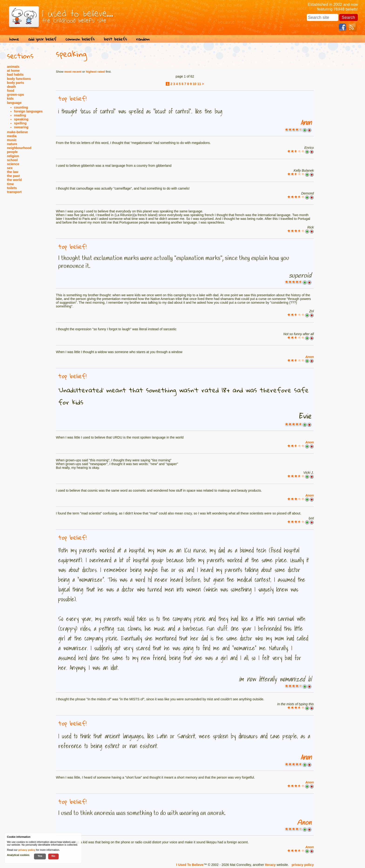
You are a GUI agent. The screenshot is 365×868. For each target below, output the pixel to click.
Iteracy (270, 865)
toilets (12, 188)
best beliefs (115, 39)
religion (13, 156)
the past (13, 176)
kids (10, 99)
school (12, 160)
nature (12, 144)
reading (20, 115)
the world (14, 180)
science (13, 164)
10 (195, 84)
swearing (21, 127)
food (11, 91)
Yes (40, 856)
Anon (306, 123)
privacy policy (303, 865)
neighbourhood (19, 148)
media (12, 136)
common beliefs (80, 39)
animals (13, 67)
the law (13, 172)
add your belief (42, 39)
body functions (19, 79)
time (10, 184)
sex (10, 168)
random (143, 39)
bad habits (15, 75)
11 (199, 84)
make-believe (17, 132)
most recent (73, 72)
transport (14, 192)
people (12, 152)
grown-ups (15, 95)
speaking (21, 119)
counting (21, 107)
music (12, 140)
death (11, 87)
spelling (20, 123)
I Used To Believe (190, 865)
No (54, 856)
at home (13, 71)
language (14, 103)
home (14, 39)
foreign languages (28, 111)
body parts (15, 83)
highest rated (95, 72)
